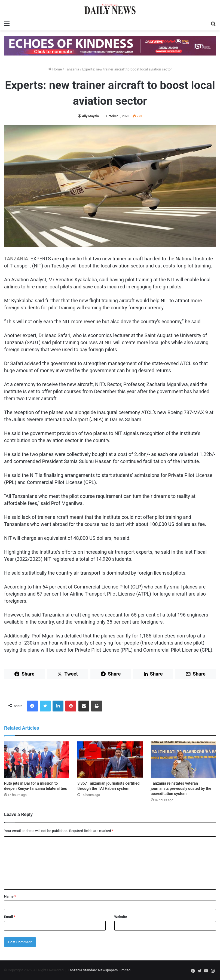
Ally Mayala (90, 116)
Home (55, 69)
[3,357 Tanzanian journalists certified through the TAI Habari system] (110, 760)
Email (10, 917)
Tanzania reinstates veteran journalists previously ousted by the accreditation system (181, 788)
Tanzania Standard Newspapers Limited (99, 970)
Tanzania (72, 69)
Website (121, 917)
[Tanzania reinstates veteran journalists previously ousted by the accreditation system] (183, 760)
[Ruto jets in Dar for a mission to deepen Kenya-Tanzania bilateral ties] (37, 760)
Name (10, 896)
